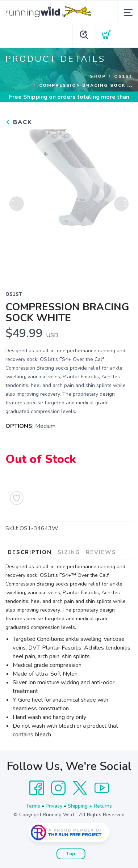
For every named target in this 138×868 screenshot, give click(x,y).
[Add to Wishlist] (17, 498)
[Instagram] (58, 788)
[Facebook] (37, 788)
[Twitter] (80, 788)
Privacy (54, 806)
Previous (17, 204)
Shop (98, 76)
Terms (33, 806)
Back (19, 122)
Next (121, 204)
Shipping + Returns (90, 806)
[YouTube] (102, 788)
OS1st (123, 76)
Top (71, 854)
